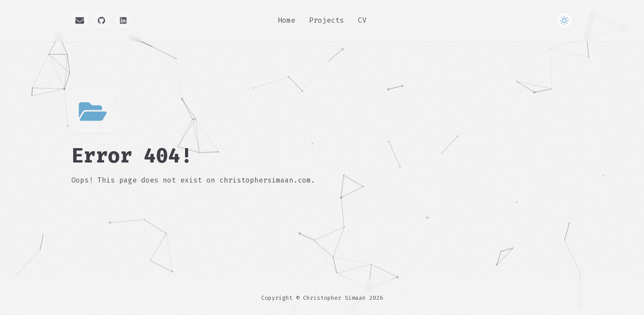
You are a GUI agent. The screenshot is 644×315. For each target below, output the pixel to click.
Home (287, 20)
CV (362, 20)
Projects (327, 20)
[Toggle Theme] (564, 20)
